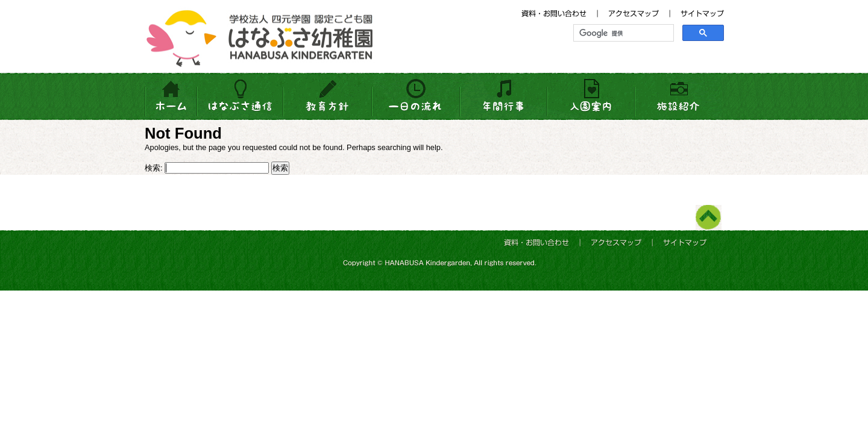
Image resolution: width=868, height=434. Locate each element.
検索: (154, 168)
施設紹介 (678, 96)
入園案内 (590, 96)
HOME (171, 96)
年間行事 (503, 96)
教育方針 (328, 96)
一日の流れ (416, 96)
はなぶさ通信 (241, 96)
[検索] (622, 33)
